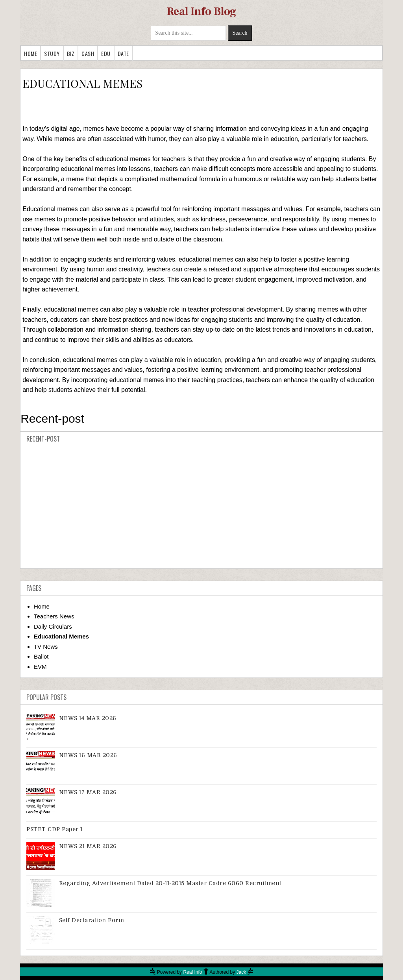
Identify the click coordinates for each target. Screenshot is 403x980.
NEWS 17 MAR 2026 (88, 792)
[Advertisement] (201, 507)
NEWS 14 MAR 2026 (88, 718)
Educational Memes (61, 636)
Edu (106, 53)
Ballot (41, 656)
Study (52, 53)
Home (31, 53)
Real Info (192, 972)
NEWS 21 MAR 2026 (88, 846)
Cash (88, 53)
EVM (40, 667)
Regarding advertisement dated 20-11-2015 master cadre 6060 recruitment (170, 883)
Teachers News (54, 616)
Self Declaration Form (92, 920)
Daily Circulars (53, 626)
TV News (46, 647)
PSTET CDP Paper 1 (55, 829)
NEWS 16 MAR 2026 (88, 755)
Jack (241, 972)
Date (123, 53)
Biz (71, 53)
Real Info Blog (202, 11)
